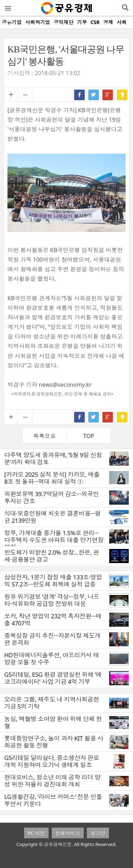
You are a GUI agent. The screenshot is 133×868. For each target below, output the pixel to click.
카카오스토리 (122, 95)
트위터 (94, 95)
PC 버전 (36, 833)
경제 (108, 22)
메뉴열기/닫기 (7, 8)
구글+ (108, 95)
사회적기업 (38, 22)
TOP (89, 436)
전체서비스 (68, 833)
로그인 (98, 833)
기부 (82, 22)
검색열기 (125, 8)
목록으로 (45, 436)
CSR (95, 22)
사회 (122, 22)
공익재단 (63, 22)
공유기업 (12, 22)
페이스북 (79, 95)
